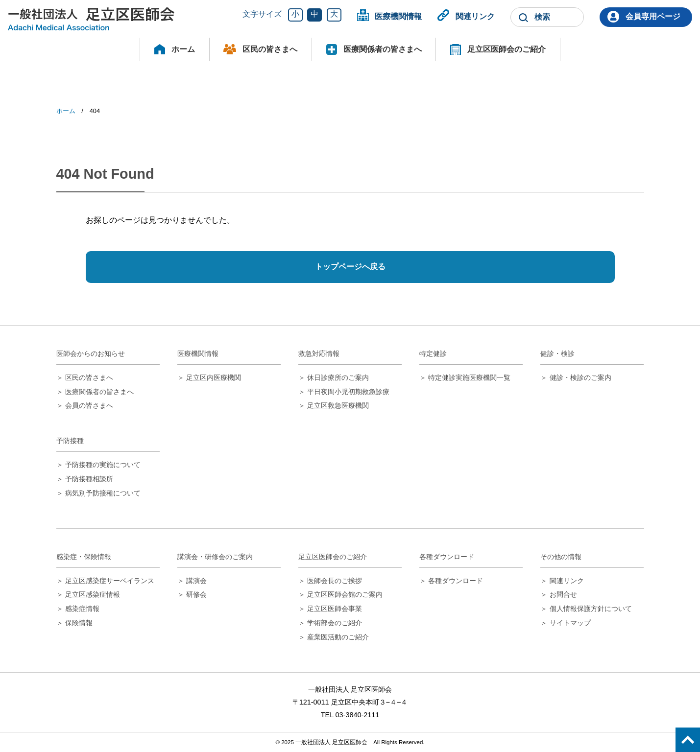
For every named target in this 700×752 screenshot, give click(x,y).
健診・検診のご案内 (580, 377)
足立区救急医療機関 (338, 405)
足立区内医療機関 (214, 377)
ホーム (183, 49)
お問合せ (563, 594)
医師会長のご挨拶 (335, 581)
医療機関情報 (398, 16)
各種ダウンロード (456, 581)
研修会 (196, 594)
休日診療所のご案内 (338, 377)
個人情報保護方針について (591, 609)
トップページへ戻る (350, 267)
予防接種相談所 (89, 479)
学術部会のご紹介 (335, 623)
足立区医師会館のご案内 (345, 594)
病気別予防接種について (103, 493)
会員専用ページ (653, 16)
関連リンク (475, 16)
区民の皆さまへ (270, 49)
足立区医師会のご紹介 (507, 49)
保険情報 (79, 623)
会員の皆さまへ (89, 405)
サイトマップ (570, 623)
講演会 (196, 581)
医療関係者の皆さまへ (383, 49)
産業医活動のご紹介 (338, 637)
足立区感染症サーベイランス (110, 581)
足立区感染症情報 (93, 594)
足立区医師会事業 (335, 609)
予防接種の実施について (103, 465)
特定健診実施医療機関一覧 (469, 377)
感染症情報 (82, 609)
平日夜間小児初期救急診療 (348, 392)
